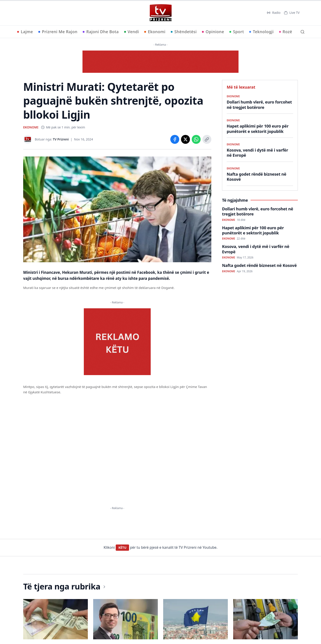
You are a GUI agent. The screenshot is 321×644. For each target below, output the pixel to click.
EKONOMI (31, 127)
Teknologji (261, 32)
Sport (237, 32)
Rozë (286, 32)
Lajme (25, 32)
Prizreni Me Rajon (58, 32)
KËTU (122, 548)
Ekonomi (155, 32)
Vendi (132, 32)
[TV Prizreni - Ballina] (160, 13)
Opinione (213, 32)
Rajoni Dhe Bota (101, 32)
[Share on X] (185, 139)
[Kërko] (302, 32)
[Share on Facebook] (175, 139)
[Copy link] (207, 139)
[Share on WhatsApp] (196, 139)
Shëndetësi (184, 32)
